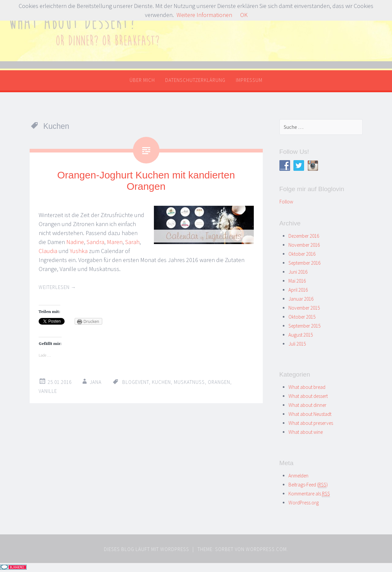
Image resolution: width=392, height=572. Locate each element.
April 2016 (298, 290)
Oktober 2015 (302, 317)
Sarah (132, 242)
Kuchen (161, 382)
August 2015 (301, 335)
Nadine (75, 242)
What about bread (307, 387)
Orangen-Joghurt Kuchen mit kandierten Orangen (146, 181)
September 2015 (304, 326)
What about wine (306, 432)
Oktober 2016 (302, 254)
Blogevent (136, 382)
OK (244, 15)
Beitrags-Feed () (308, 485)
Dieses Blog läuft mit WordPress (147, 549)
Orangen (219, 382)
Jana (96, 382)
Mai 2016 (297, 281)
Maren (115, 242)
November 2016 (304, 245)
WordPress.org (304, 503)
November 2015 (304, 308)
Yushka (79, 251)
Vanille (48, 391)
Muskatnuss (189, 382)
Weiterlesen (57, 287)
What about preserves (311, 423)
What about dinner (307, 405)
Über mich (142, 80)
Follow (286, 202)
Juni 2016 (298, 272)
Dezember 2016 (304, 236)
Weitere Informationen (204, 15)
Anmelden (298, 476)
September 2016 (304, 263)
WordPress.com (266, 549)
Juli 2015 (297, 344)
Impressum (249, 80)
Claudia (48, 251)
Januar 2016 (301, 299)
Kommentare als (309, 494)
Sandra (95, 242)
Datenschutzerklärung (195, 80)
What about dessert (308, 396)
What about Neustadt (310, 414)
